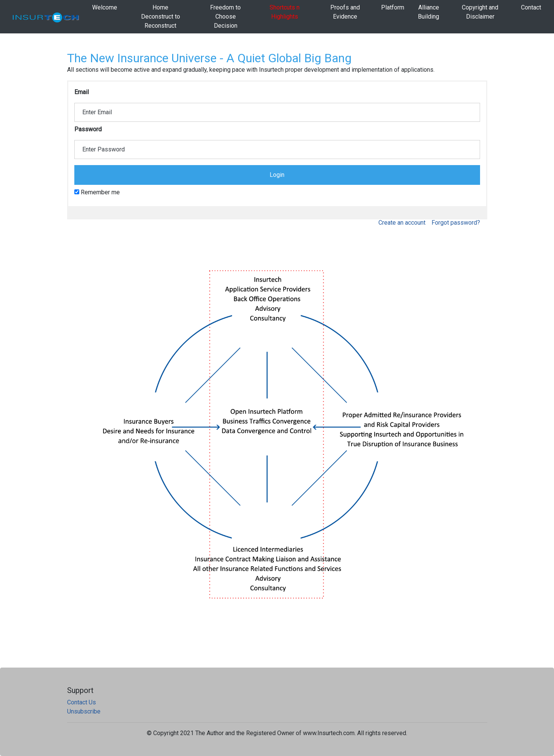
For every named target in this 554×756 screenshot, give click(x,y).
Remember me (97, 192)
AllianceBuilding (428, 12)
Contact (531, 7)
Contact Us (82, 702)
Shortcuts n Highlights (285, 12)
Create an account (402, 223)
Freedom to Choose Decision (225, 17)
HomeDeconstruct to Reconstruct (161, 17)
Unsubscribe (84, 711)
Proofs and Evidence (345, 12)
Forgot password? (456, 223)
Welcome (105, 7)
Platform (393, 7)
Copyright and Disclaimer (480, 12)
